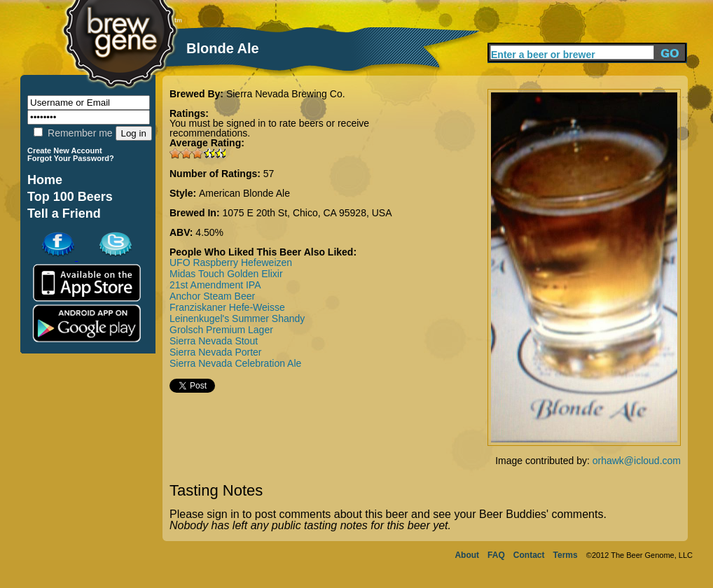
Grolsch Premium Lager (221, 330)
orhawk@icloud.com (637, 461)
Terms (566, 555)
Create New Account (65, 150)
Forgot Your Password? (71, 158)
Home (45, 180)
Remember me (73, 133)
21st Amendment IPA (215, 285)
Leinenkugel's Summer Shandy (237, 318)
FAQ (496, 555)
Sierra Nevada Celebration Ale (235, 363)
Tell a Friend (64, 213)
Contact (529, 555)
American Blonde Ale (244, 193)
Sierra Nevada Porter (216, 352)
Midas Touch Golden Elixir (226, 274)
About (467, 555)
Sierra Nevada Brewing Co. (286, 94)
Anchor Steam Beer (212, 296)
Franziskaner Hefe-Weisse (227, 307)
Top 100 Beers (70, 197)
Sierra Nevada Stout (214, 341)
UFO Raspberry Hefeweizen (231, 262)
